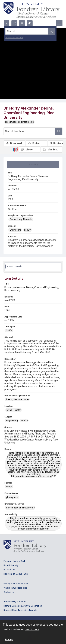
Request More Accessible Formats (20, 610)
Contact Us (9, 592)
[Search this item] (29, 131)
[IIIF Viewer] (30, 150)
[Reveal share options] (14, 23)
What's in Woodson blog (15, 588)
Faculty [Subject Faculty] (28, 230)
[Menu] (59, 23)
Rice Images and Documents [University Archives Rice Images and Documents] (20, 508)
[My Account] (22, 23)
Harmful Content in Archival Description (23, 606)
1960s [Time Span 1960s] (9, 330)
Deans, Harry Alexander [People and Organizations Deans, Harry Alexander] (21, 219)
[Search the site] (27, 31)
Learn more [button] (32, 629)
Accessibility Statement (15, 602)
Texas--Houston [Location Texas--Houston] (14, 410)
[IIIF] (15, 149)
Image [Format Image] (9, 487)
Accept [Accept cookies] (9, 639)
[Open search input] (7, 23)
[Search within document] (59, 131)
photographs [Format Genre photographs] (12, 497)
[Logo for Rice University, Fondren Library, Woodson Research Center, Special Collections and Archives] (25, 546)
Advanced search (14, 38)
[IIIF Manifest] (51, 150)
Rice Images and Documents (20, 122)
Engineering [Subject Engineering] (15, 230)
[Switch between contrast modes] (30, 23)
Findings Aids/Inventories (16, 584)
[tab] (33, 164)
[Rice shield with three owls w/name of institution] (32, 10)
